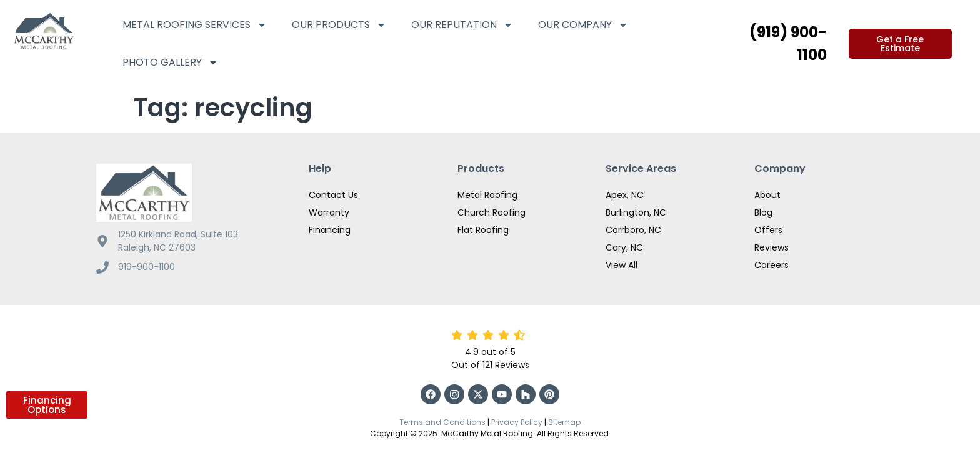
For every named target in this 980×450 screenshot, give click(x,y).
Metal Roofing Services (195, 25)
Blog (763, 195)
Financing (330, 212)
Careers (772, 247)
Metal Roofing (487, 177)
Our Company (583, 25)
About (767, 177)
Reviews (772, 230)
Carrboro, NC (633, 212)
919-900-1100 (147, 249)
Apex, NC (625, 177)
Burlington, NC (636, 195)
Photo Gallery (170, 62)
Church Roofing (492, 195)
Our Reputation (462, 25)
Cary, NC (624, 230)
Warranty (329, 195)
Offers (768, 212)
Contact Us (333, 177)
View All (622, 247)
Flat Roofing (483, 212)
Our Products (339, 25)
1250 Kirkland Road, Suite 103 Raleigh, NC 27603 (178, 223)
